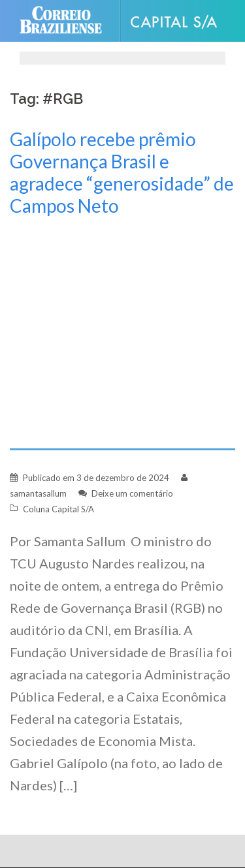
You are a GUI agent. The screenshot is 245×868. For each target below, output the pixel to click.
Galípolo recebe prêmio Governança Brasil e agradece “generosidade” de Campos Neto (122, 172)
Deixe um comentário (132, 493)
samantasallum (38, 493)
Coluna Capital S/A (58, 509)
